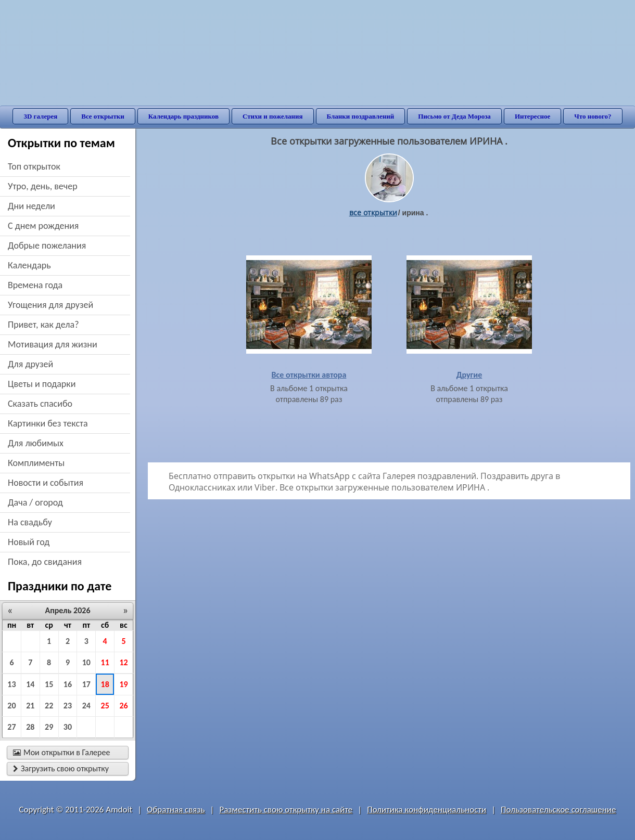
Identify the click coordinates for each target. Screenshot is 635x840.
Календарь (29, 265)
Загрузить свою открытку (61, 768)
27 (11, 727)
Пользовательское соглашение (558, 810)
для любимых (36, 443)
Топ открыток (34, 166)
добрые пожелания (47, 245)
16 (68, 684)
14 (30, 684)
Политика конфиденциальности (427, 810)
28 (30, 727)
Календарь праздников (183, 116)
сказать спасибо (40, 404)
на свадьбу (30, 522)
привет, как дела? (43, 325)
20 (11, 706)
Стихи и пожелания (273, 116)
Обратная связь (176, 810)
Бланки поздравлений (361, 116)
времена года (35, 285)
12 (123, 662)
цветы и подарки (42, 384)
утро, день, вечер (43, 186)
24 (86, 706)
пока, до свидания (45, 562)
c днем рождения (43, 226)
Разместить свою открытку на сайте (286, 810)
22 (49, 706)
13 (11, 684)
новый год (29, 542)
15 (49, 684)
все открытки (373, 212)
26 (123, 706)
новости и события (46, 483)
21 (30, 706)
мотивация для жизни (53, 344)
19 (123, 684)
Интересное (532, 116)
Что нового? (593, 116)
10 (86, 662)
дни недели (31, 206)
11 (105, 662)
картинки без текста (48, 423)
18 (105, 684)
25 (105, 706)
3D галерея (40, 116)
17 (86, 684)
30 (68, 727)
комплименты (36, 463)
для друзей (30, 364)
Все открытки (103, 116)
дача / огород (35, 502)
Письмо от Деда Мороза (454, 116)
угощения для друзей (50, 305)
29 (49, 727)
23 (68, 706)
